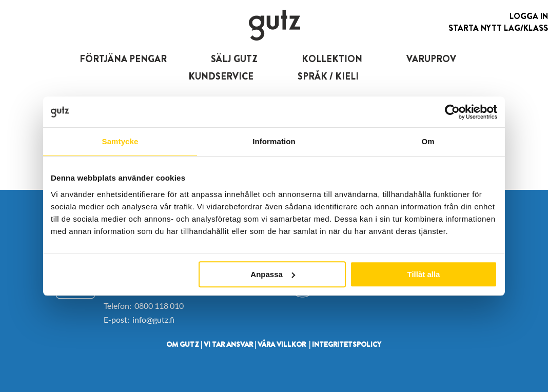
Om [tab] (428, 141)
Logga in (529, 16)
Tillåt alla (423, 274)
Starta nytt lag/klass (498, 28)
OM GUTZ (183, 344)
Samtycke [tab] (120, 141)
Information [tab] (274, 141)
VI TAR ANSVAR (228, 344)
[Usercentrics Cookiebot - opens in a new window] (452, 112)
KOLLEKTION (332, 59)
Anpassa (273, 274)
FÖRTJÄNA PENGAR (123, 59)
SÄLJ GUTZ (234, 59)
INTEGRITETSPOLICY (347, 344)
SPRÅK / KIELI (328, 76)
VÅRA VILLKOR (282, 344)
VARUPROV (431, 59)
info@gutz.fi (153, 319)
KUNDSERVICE (221, 76)
